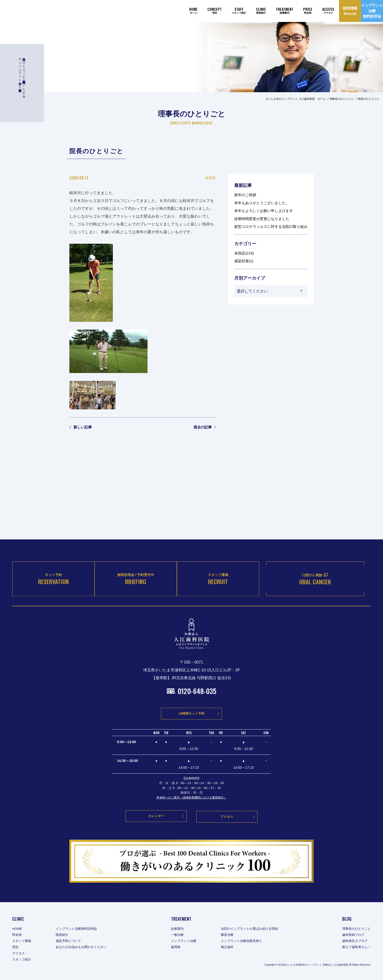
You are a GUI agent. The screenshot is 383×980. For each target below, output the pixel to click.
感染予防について (71, 941)
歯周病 (174, 948)
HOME (17, 929)
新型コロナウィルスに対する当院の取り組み (271, 227)
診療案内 (176, 929)
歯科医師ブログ (352, 935)
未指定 (210, 178)
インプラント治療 (183, 941)
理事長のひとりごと (355, 929)
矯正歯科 (228, 948)
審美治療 (228, 935)
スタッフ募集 (22, 941)
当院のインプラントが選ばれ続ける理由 (252, 929)
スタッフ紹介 (22, 960)
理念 (16, 948)
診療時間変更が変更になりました (262, 219)
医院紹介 (64, 935)
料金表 (17, 935)
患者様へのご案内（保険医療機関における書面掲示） (191, 799)
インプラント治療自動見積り (243, 941)
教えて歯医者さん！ (355, 948)
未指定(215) (244, 253)
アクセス (19, 954)
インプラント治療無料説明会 (79, 929)
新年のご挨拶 (245, 195)
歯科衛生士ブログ (354, 941)
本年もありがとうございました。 (262, 203)
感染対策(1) (244, 261)
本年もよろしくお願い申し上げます (264, 211)
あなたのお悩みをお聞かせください (85, 948)
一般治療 (176, 935)
